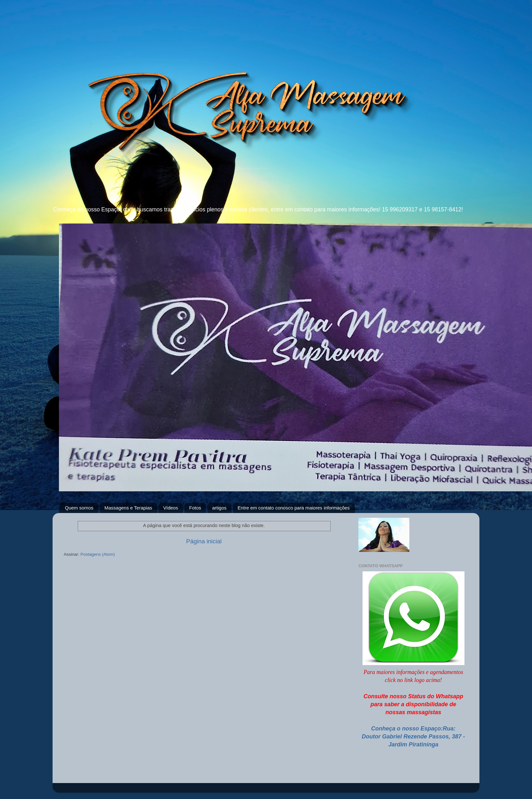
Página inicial (204, 541)
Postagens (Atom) (98, 554)
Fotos (195, 508)
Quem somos (79, 508)
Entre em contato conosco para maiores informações (294, 508)
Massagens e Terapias (128, 508)
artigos (219, 508)
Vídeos (171, 508)
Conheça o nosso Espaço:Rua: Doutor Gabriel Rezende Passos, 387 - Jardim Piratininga (413, 737)
